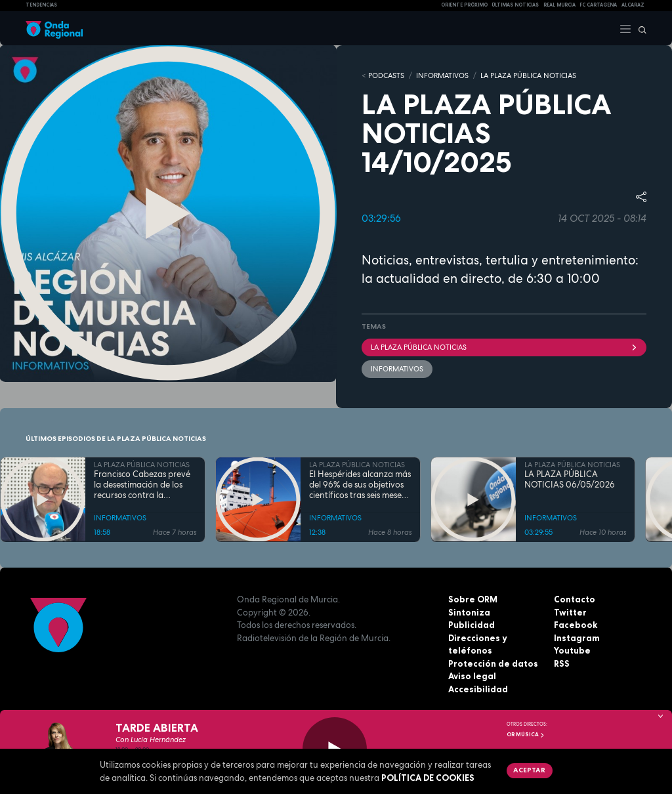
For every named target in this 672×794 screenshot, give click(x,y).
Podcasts (386, 75)
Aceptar (529, 770)
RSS (562, 663)
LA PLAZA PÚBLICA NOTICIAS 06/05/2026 (570, 479)
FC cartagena (598, 5)
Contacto (575, 599)
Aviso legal (472, 676)
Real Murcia (559, 5)
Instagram (577, 638)
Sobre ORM (473, 599)
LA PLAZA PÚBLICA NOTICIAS (528, 75)
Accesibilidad (478, 689)
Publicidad (472, 625)
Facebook (576, 625)
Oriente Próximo (464, 5)
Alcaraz (633, 5)
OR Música (526, 734)
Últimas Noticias (515, 5)
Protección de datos (493, 663)
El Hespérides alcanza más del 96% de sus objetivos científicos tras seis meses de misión (360, 485)
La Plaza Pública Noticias (504, 347)
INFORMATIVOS (442, 75)
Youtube (572, 650)
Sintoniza (469, 612)
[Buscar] (639, 28)
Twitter (570, 612)
